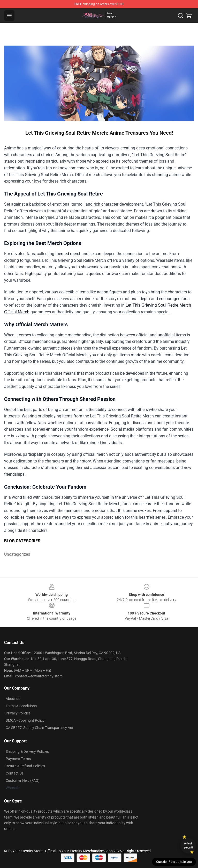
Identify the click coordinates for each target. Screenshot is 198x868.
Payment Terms (18, 759)
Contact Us (15, 773)
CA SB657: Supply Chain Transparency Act (39, 728)
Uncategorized (17, 554)
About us (13, 699)
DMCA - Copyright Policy (25, 720)
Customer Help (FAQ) (23, 780)
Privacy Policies (18, 713)
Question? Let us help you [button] (174, 862)
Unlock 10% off (188, 846)
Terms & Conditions (21, 706)
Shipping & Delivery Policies (27, 751)
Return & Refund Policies (25, 766)
